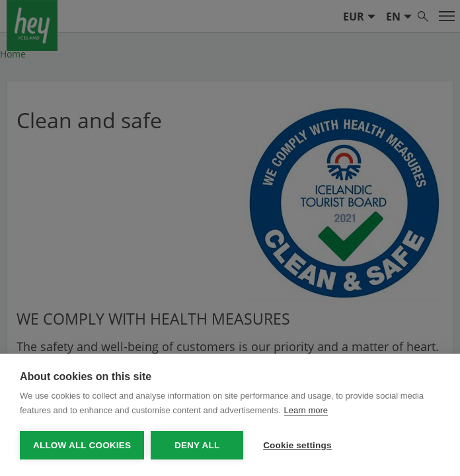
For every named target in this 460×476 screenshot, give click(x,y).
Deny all (197, 445)
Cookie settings (297, 445)
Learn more (306, 410)
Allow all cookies (82, 445)
